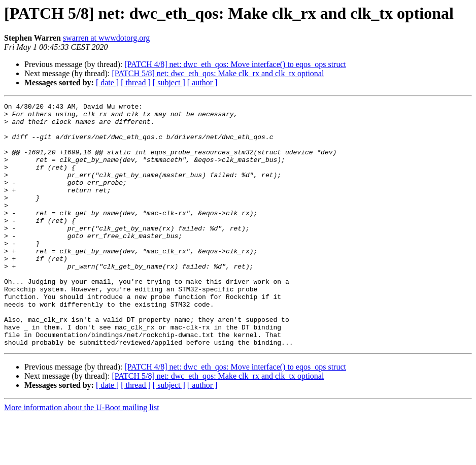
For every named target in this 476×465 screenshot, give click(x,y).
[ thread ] (136, 82)
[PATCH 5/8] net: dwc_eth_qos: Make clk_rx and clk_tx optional (218, 73)
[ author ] (202, 82)
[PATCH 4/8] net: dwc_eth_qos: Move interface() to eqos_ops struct (235, 64)
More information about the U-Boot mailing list (82, 456)
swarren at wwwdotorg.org (106, 38)
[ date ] (107, 82)
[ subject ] (169, 82)
